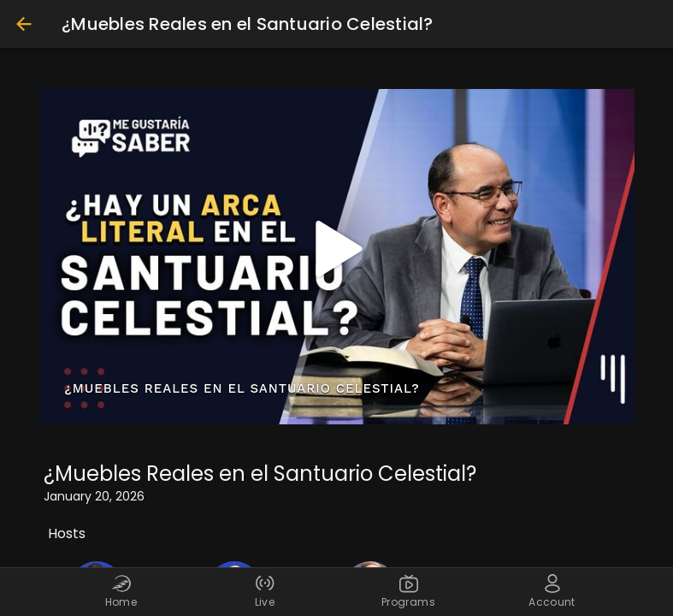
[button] (337, 249)
